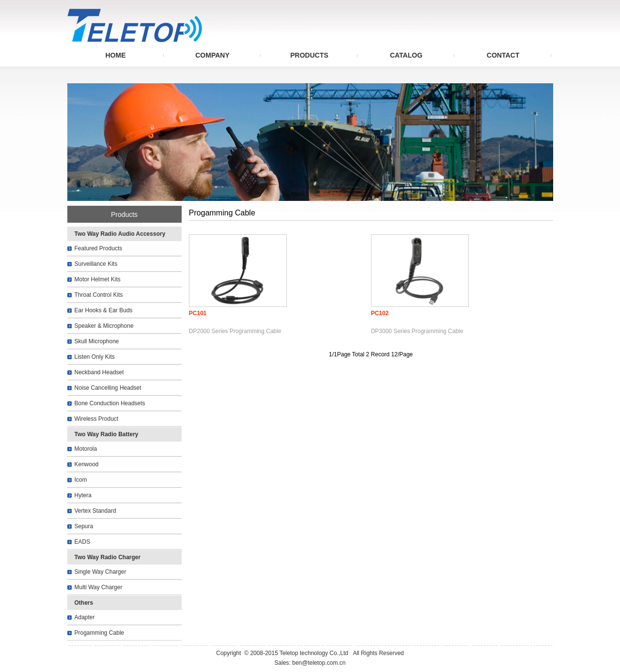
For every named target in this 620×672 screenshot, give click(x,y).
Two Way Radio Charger (108, 557)
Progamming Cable (100, 633)
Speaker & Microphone (104, 326)
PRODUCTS (309, 55)
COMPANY (212, 55)
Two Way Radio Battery (107, 434)
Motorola (86, 449)
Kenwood (87, 464)
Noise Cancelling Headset (108, 388)
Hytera (83, 495)
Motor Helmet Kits (98, 279)
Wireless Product (97, 419)
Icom (81, 480)
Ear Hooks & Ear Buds (104, 310)
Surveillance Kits (96, 264)
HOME (116, 55)
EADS (83, 542)
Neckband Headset (99, 372)
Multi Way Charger (99, 587)
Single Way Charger (101, 572)
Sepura (84, 526)
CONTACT (503, 55)
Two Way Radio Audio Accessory (120, 234)
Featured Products (99, 248)
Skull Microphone (97, 341)
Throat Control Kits (99, 295)
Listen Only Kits (95, 357)
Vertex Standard (95, 511)
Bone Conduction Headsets (110, 403)
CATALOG (406, 55)
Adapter (85, 617)
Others (84, 603)
